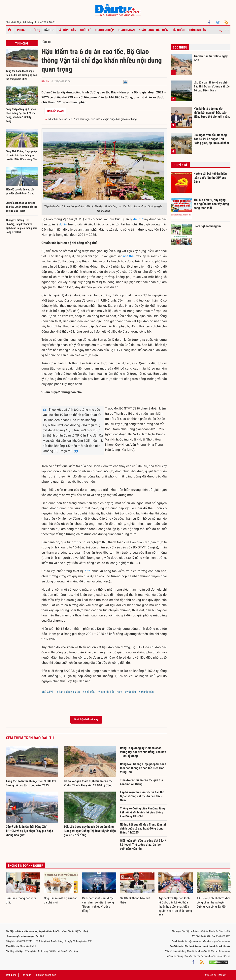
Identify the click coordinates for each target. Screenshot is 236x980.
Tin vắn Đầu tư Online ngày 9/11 (211, 58)
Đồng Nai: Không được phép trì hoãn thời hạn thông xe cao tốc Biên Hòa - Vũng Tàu (21, 155)
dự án (63, 224)
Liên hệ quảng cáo (46, 975)
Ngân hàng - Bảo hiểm (153, 30)
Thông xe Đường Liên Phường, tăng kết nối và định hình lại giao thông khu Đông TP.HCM (142, 812)
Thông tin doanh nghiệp (26, 866)
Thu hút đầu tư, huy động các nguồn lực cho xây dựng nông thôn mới (211, 204)
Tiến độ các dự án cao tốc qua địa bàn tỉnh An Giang (142, 782)
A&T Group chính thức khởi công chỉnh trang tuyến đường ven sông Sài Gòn (213, 902)
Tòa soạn (26, 975)
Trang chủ (11, 975)
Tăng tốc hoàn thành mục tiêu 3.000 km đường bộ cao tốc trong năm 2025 (21, 75)
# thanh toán (146, 692)
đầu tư (138, 219)
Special (21, 30)
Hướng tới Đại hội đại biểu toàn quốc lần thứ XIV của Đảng (210, 178)
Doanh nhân (126, 30)
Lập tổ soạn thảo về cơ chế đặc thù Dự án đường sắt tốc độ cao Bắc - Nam (22, 207)
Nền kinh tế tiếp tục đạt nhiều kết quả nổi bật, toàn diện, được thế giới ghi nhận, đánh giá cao (212, 113)
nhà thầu (129, 256)
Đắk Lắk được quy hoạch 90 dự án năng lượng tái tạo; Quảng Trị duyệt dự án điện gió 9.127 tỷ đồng (90, 831)
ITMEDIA (222, 975)
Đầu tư (49, 30)
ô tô (88, 571)
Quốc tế (86, 30)
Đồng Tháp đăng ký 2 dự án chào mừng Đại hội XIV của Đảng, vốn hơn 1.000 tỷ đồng (143, 752)
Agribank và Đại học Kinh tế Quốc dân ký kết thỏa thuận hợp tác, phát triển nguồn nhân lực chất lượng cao (175, 907)
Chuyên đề (180, 165)
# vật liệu (130, 692)
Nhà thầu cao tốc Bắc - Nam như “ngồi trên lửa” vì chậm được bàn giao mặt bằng (93, 119)
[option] (23, 889)
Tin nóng (22, 43)
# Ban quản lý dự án (68, 692)
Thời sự (35, 30)
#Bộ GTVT (48, 692)
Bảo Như (46, 82)
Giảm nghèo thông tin (207, 226)
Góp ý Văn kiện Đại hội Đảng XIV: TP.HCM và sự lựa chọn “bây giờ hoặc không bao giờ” (29, 831)
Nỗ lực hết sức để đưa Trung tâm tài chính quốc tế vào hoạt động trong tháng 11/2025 (143, 828)
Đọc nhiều (180, 47)
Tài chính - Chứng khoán (189, 30)
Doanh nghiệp (104, 30)
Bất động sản (67, 30)
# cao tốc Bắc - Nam (110, 692)
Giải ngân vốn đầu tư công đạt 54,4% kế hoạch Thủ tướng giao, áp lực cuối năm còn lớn (143, 845)
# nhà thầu (89, 692)
